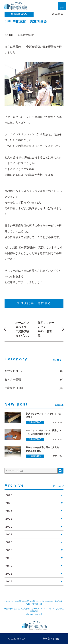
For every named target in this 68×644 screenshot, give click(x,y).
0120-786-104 (17, 639)
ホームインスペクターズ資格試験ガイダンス (22, 329)
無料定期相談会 (51, 639)
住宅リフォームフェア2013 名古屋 (46, 329)
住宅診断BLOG (19, 14)
